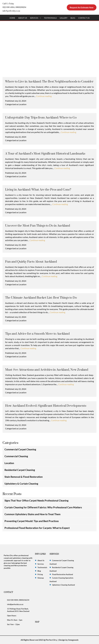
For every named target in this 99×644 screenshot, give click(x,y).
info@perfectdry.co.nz (11, 11)
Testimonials (50, 18)
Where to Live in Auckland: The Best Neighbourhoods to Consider (49, 82)
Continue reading (44, 96)
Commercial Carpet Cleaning (20, 449)
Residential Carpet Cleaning (20, 470)
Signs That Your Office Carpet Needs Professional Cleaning (36, 500)
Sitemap (41, 578)
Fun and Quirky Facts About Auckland (31, 262)
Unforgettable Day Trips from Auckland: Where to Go (41, 118)
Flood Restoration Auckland (62, 574)
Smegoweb (73, 640)
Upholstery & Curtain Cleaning (21, 484)
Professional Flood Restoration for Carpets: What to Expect (37, 528)
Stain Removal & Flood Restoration (24, 477)
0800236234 (21, 7)
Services (34, 18)
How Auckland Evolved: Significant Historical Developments (46, 406)
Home (12, 18)
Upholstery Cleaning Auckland (63, 585)
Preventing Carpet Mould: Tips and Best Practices (32, 521)
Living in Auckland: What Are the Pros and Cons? (38, 190)
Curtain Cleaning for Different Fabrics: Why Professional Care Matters (43, 507)
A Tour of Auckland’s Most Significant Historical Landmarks (45, 154)
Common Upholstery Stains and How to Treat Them (32, 514)
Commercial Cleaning (16, 456)
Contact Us (84, 18)
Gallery (64, 18)
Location (23, 104)
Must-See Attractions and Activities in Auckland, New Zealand (47, 370)
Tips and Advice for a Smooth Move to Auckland (37, 334)
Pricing (40, 574)
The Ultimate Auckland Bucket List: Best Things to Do (41, 298)
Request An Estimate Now (82, 7)
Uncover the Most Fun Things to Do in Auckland (38, 226)
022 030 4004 (9, 7)
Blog (73, 18)
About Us (23, 18)
